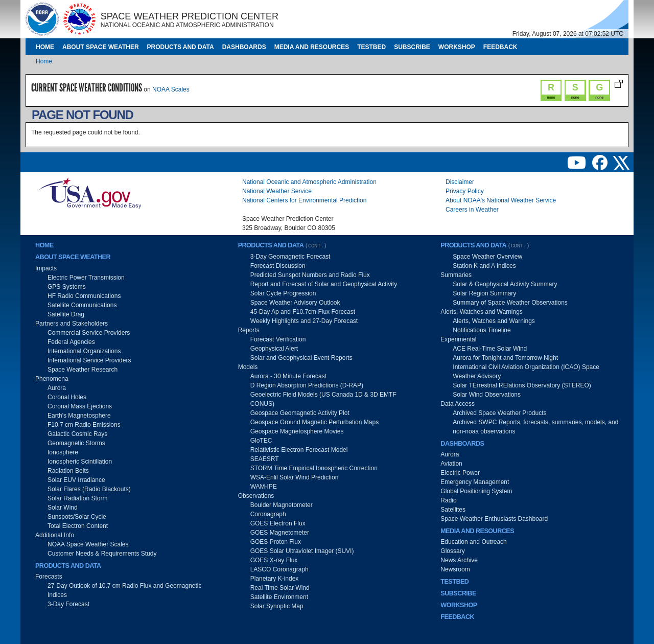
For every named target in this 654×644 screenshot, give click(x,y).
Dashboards (244, 47)
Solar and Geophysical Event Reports (301, 358)
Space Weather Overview (487, 257)
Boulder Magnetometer (282, 505)
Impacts (46, 268)
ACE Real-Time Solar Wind (490, 349)
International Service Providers (89, 360)
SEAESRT (265, 459)
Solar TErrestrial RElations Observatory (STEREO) (522, 385)
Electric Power (460, 473)
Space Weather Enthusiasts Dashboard (494, 519)
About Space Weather (101, 47)
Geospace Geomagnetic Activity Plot (300, 413)
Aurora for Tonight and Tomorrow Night (505, 358)
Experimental (458, 339)
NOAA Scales (171, 89)
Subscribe (412, 47)
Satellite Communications (82, 305)
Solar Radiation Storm (77, 498)
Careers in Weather (472, 210)
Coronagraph (268, 514)
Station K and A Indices (484, 266)
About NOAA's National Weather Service (501, 200)
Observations (256, 496)
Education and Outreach (473, 542)
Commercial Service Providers (89, 333)
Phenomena (52, 379)
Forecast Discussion (278, 266)
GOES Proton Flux (276, 542)
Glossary (452, 551)
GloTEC (261, 441)
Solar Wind (63, 508)
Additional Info (55, 535)
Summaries (456, 275)
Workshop (457, 47)
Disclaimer (460, 182)
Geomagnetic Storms (76, 443)
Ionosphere (63, 452)
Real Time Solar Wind (280, 588)
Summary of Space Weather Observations (510, 303)
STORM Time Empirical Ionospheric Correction (314, 468)
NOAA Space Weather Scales (88, 544)
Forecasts (49, 577)
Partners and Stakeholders (72, 324)
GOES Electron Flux (278, 523)
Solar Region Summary (484, 293)
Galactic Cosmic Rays (77, 434)
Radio (448, 500)
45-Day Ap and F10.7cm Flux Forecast (303, 312)
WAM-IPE (264, 487)
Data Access (458, 404)
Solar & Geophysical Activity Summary (505, 284)
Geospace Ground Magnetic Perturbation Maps (314, 422)
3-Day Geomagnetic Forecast (290, 257)
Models (248, 367)
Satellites (453, 510)
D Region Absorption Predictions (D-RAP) (307, 385)
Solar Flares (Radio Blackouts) (89, 489)
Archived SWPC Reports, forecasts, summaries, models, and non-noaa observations (535, 427)
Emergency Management (475, 482)
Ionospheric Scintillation (80, 462)
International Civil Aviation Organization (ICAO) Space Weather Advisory (526, 372)
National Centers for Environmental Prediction (304, 200)
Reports (249, 330)
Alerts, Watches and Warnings (482, 312)
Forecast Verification (278, 339)
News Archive (459, 560)
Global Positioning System (476, 491)
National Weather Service (277, 191)
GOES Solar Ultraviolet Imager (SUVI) (302, 551)
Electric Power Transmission (86, 278)
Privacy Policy (465, 191)
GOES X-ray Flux (274, 560)
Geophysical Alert (274, 349)
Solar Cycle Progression (283, 293)
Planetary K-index (275, 579)
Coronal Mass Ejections (80, 406)
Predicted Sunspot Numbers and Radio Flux (310, 275)
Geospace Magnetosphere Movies (297, 431)
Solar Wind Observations (487, 395)
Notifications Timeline (482, 330)
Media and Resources (312, 47)
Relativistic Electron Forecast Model (299, 450)
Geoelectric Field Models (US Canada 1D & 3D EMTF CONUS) (323, 399)
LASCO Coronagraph (279, 569)
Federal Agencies (71, 342)
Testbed (371, 47)
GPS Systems (67, 287)
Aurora (57, 388)
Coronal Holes (67, 397)
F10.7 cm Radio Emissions (84, 425)
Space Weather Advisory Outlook (295, 303)
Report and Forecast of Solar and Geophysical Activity (324, 284)
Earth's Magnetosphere (79, 416)
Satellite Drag (66, 314)
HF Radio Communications (84, 296)
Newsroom (455, 569)
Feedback (500, 47)
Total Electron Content (78, 526)
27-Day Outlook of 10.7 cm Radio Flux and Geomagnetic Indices (125, 590)
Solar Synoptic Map (277, 606)
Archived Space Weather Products (499, 413)
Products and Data (181, 47)
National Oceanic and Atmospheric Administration (309, 182)
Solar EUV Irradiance (76, 480)
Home (45, 47)
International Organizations (84, 351)
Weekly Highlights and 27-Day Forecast (304, 321)
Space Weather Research (83, 370)
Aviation (451, 464)
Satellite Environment (279, 597)
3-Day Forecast (68, 604)
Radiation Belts (68, 471)
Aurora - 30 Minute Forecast (288, 376)
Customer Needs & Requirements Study (102, 554)
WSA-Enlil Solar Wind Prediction (295, 477)
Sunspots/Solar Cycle (77, 517)
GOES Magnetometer (280, 533)
